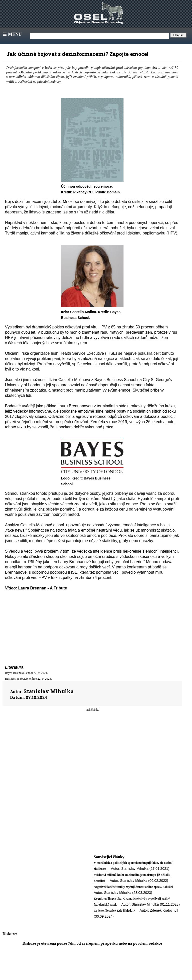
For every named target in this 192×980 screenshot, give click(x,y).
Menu (12, 34)
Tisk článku (92, 710)
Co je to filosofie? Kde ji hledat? (114, 911)
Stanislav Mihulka (49, 691)
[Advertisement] (92, 752)
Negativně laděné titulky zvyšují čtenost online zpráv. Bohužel (133, 887)
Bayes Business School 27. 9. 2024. (26, 673)
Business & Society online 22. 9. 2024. (28, 679)
